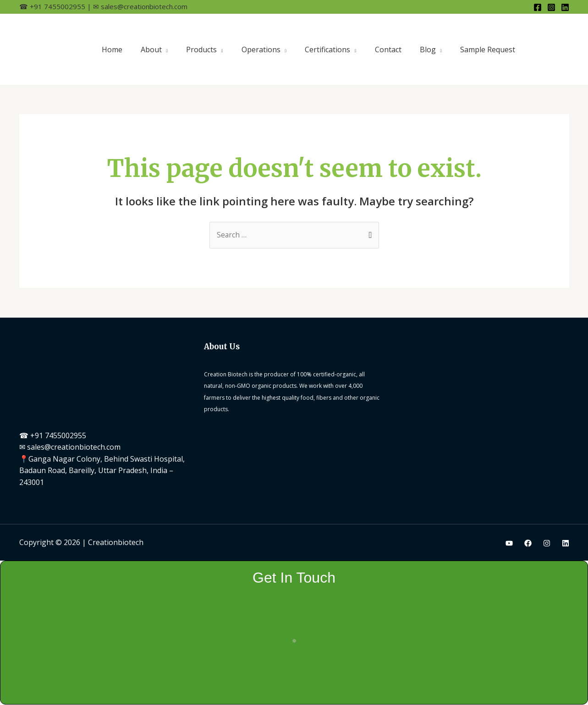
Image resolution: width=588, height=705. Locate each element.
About (151, 50)
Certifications (327, 50)
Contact (388, 50)
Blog (428, 50)
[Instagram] (551, 7)
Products (201, 50)
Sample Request (488, 50)
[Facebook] (538, 7)
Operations (261, 50)
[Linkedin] (565, 7)
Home (112, 50)
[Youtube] (509, 544)
